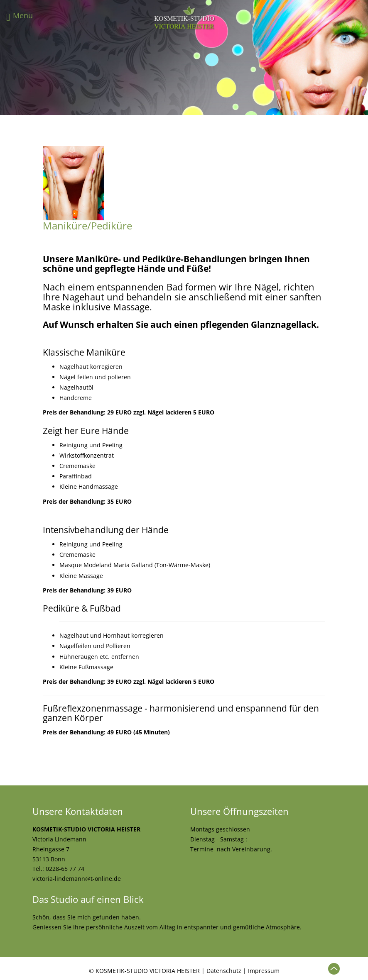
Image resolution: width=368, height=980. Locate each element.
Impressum (264, 971)
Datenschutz (224, 971)
